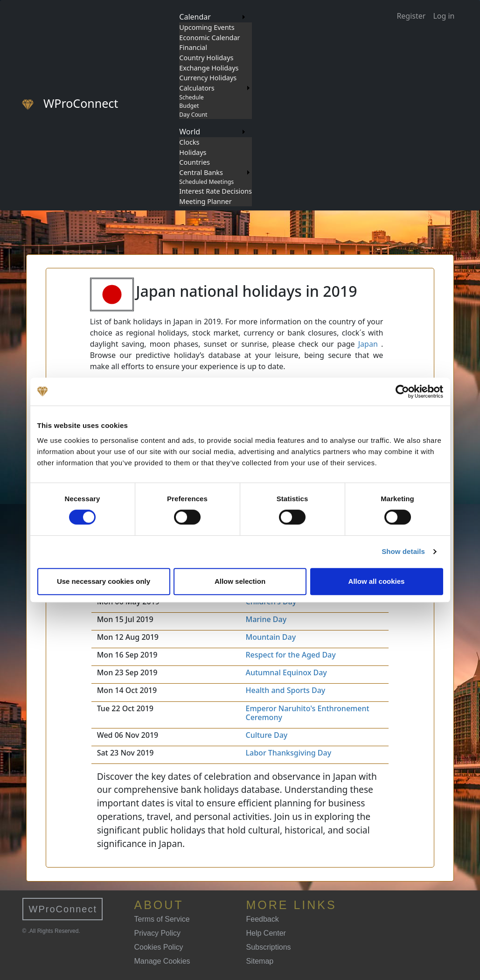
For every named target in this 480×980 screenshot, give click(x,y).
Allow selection (240, 581)
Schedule (191, 97)
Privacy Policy (158, 933)
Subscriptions (269, 947)
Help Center (266, 933)
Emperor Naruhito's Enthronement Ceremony (307, 713)
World (190, 132)
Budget (189, 106)
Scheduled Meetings (206, 182)
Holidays (193, 152)
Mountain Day (271, 637)
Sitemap (260, 961)
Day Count (193, 115)
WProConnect (63, 909)
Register (411, 16)
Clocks (189, 142)
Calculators (197, 88)
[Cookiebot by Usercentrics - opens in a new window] (402, 392)
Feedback (263, 919)
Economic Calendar (209, 38)
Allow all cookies (377, 581)
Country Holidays (206, 58)
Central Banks (201, 172)
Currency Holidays (208, 78)
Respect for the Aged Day (290, 655)
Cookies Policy (159, 947)
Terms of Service (162, 919)
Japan (368, 344)
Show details (403, 551)
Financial (193, 47)
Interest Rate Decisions (216, 191)
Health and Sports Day (285, 690)
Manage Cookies (162, 961)
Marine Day (266, 619)
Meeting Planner (205, 201)
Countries (195, 162)
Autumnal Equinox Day (286, 672)
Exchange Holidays (209, 68)
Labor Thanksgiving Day (288, 753)
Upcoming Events (207, 27)
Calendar (195, 17)
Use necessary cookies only (104, 581)
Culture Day (266, 735)
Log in (444, 16)
